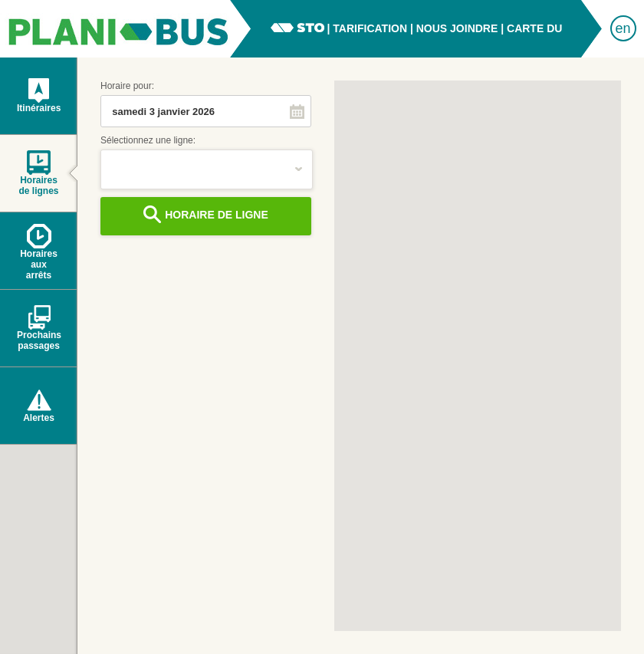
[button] (297, 111)
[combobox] (192, 111)
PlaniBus (115, 29)
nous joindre (457, 28)
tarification (370, 28)
